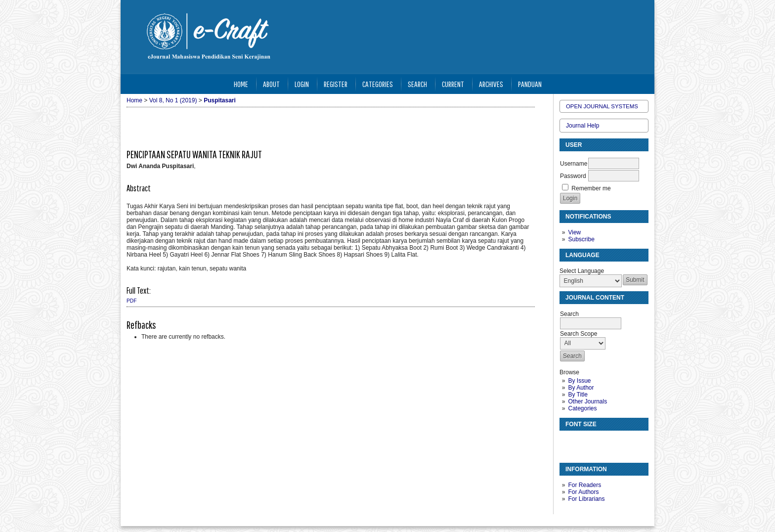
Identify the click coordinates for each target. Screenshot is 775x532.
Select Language (582, 271)
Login (302, 84)
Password (573, 176)
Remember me (591, 188)
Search (417, 84)
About (271, 84)
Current (453, 84)
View (574, 232)
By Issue (579, 381)
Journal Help (582, 126)
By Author (581, 388)
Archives (491, 84)
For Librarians (586, 499)
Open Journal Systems (602, 106)
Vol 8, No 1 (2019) (173, 100)
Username (574, 164)
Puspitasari (220, 100)
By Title (578, 395)
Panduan (530, 84)
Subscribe (581, 239)
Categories (582, 408)
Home (241, 84)
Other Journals (587, 401)
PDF (131, 301)
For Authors (583, 492)
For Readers (584, 485)
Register (336, 84)
